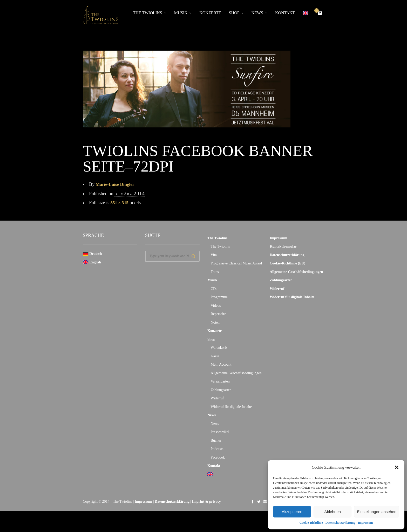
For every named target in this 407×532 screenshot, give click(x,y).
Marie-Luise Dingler (116, 184)
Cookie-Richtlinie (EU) (287, 263)
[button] (397, 467)
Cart (317, 11)
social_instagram (265, 502)
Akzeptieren (292, 512)
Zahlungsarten (221, 390)
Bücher (216, 441)
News (257, 13)
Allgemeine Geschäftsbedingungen (236, 373)
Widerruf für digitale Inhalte (231, 407)
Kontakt (285, 13)
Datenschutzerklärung (340, 523)
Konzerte (210, 13)
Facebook (218, 457)
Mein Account (221, 364)
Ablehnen (332, 512)
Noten (215, 322)
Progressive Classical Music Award (236, 263)
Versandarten (220, 381)
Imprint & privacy (206, 502)
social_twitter (259, 502)
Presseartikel (220, 432)
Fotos (215, 272)
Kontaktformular (283, 246)
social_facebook (253, 502)
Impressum (365, 523)
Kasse (215, 356)
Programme (219, 297)
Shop (234, 13)
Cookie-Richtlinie (311, 523)
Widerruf (217, 398)
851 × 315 (120, 203)
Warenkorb (219, 348)
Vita (214, 255)
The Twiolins (148, 13)
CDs (214, 289)
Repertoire (218, 314)
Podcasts (217, 449)
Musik (181, 13)
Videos (216, 306)
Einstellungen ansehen (377, 512)
